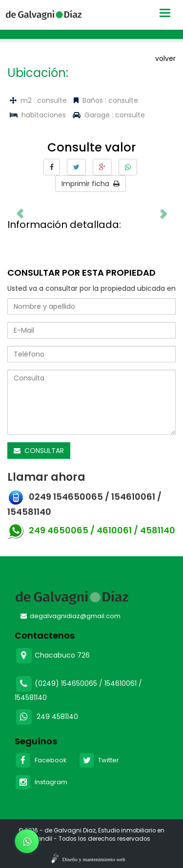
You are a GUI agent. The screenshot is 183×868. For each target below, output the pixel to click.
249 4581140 (57, 717)
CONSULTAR (39, 451)
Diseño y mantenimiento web (94, 859)
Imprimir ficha (91, 184)
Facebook (41, 760)
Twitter (99, 760)
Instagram (41, 782)
